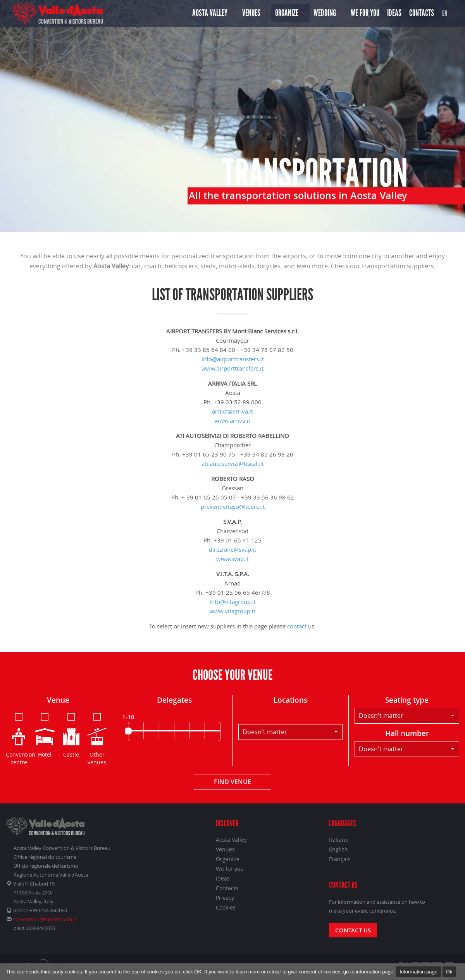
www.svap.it (232, 559)
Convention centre (19, 739)
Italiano (339, 840)
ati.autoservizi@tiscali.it (233, 463)
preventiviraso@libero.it (233, 506)
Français (340, 859)
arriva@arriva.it (232, 411)
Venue (58, 700)
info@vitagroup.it (233, 602)
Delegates (174, 700)
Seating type (407, 700)
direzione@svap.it (232, 549)
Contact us (353, 930)
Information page (418, 972)
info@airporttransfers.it (233, 359)
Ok (449, 972)
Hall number (407, 733)
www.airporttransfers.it (232, 368)
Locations (290, 700)
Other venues (97, 739)
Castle (71, 735)
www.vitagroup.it (232, 611)
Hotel (45, 735)
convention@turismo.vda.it (45, 919)
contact (297, 626)
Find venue (232, 782)
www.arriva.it (232, 420)
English (338, 849)
